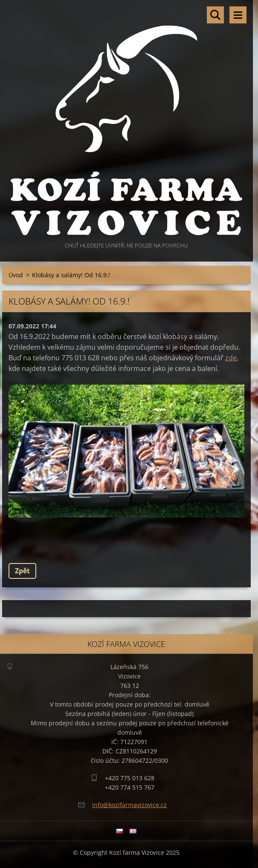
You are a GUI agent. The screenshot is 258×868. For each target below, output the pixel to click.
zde (231, 358)
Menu (238, 15)
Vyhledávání (215, 15)
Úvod (16, 275)
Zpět (22, 571)
